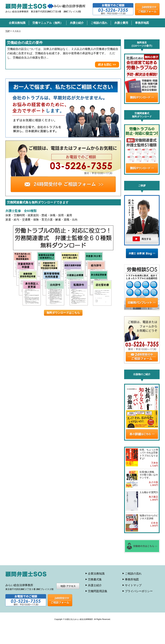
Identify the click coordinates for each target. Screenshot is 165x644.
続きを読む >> (107, 65)
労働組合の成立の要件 (25, 43)
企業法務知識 (17, 23)
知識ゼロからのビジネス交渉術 (149, 517)
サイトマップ (133, 585)
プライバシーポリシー (139, 591)
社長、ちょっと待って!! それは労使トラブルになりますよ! (149, 454)
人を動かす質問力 (149, 492)
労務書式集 (95, 579)
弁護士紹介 (77, 23)
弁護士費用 (121, 23)
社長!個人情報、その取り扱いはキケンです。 (149, 475)
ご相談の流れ (99, 23)
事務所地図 (142, 23)
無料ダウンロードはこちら (63, 313)
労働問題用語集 (98, 591)
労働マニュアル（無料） (48, 23)
